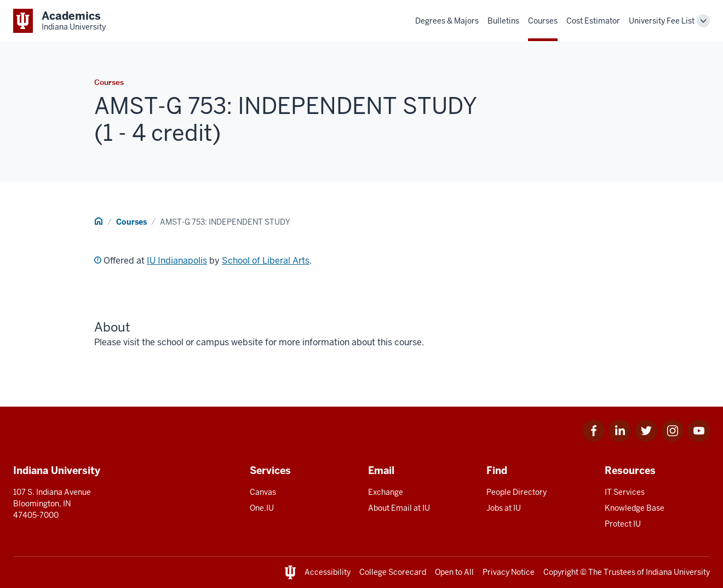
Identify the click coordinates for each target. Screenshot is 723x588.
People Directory (517, 492)
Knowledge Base (635, 508)
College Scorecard (393, 572)
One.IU (262, 508)
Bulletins (503, 21)
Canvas (263, 492)
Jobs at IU (504, 508)
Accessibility (328, 572)
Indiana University (678, 572)
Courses (543, 21)
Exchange (386, 492)
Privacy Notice (509, 572)
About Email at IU (399, 508)
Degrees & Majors (447, 21)
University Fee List (662, 21)
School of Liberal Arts (266, 261)
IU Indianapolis (177, 261)
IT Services (625, 492)
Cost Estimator (593, 21)
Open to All (454, 572)
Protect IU (623, 524)
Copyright (561, 572)
